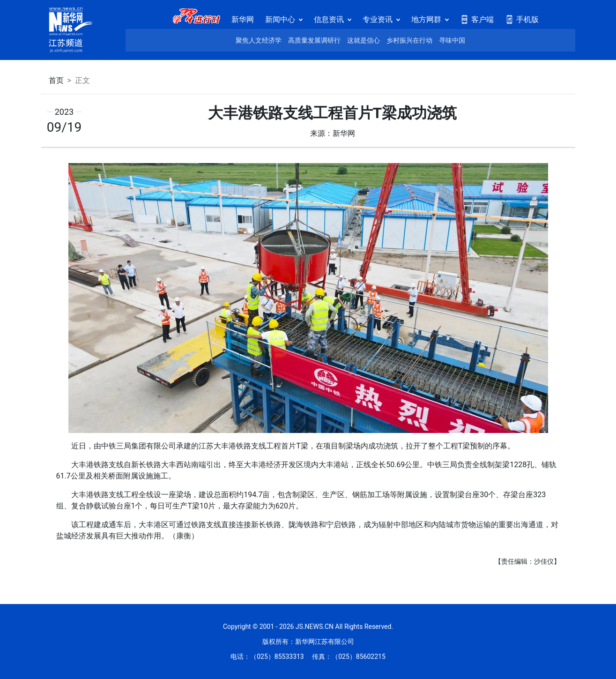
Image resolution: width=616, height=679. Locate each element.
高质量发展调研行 (314, 40)
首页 (56, 80)
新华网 (243, 19)
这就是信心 (364, 40)
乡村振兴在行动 (409, 40)
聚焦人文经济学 (259, 40)
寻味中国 (452, 40)
